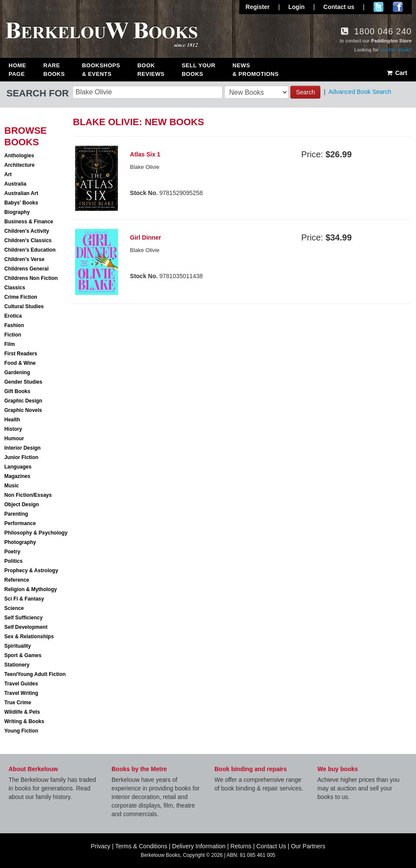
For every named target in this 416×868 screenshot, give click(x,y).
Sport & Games (23, 655)
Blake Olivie (145, 167)
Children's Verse (24, 259)
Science (14, 608)
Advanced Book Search (360, 92)
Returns (241, 846)
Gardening (17, 372)
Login (296, 7)
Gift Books (17, 391)
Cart (396, 73)
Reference (17, 580)
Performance (20, 523)
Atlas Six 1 (145, 154)
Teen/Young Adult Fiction (35, 674)
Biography (17, 212)
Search (305, 92)
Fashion (14, 325)
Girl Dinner (145, 237)
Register (258, 7)
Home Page (17, 70)
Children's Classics (28, 240)
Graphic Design (23, 401)
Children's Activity (27, 231)
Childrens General (26, 269)
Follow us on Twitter (378, 7)
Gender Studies (23, 382)
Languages (18, 467)
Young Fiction (21, 731)
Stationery (17, 665)
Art (8, 174)
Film (10, 344)
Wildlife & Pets (22, 712)
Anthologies (19, 156)
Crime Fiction (21, 297)
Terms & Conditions (141, 846)
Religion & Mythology (31, 589)
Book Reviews (151, 70)
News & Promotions (256, 70)
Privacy (100, 846)
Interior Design (23, 448)
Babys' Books (21, 203)
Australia (15, 184)
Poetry (12, 552)
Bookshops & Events (101, 70)
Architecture (20, 165)
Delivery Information (199, 846)
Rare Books (54, 70)
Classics (15, 288)
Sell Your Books (199, 70)
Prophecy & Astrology (31, 571)
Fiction (13, 335)
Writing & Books (24, 721)
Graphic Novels (23, 410)
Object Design (22, 505)
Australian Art (21, 193)
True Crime (18, 703)
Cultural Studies (24, 306)
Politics (14, 561)
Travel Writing (21, 693)
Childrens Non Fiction (31, 278)
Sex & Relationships (29, 637)
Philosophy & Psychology (36, 533)
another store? (396, 50)
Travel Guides (21, 684)
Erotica (13, 316)
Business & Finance (29, 222)
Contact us (339, 7)
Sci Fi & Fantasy (24, 599)
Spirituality (18, 646)
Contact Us (271, 846)
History (13, 429)
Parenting (16, 514)
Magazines (17, 476)
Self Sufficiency (23, 618)
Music (12, 486)
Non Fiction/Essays (28, 495)
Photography (20, 542)
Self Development (26, 627)
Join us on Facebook (398, 7)
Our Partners (308, 846)
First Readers (21, 354)
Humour (14, 439)
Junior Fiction (21, 457)
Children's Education (30, 250)
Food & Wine (20, 363)
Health (12, 420)
